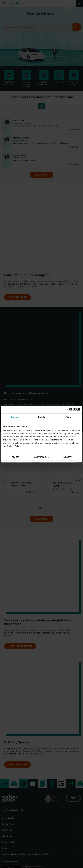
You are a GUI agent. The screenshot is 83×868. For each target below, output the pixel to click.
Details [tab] (42, 417)
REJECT (16, 457)
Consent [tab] (14, 417)
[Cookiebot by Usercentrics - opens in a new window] (69, 409)
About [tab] (68, 417)
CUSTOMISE (42, 457)
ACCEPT (68, 457)
